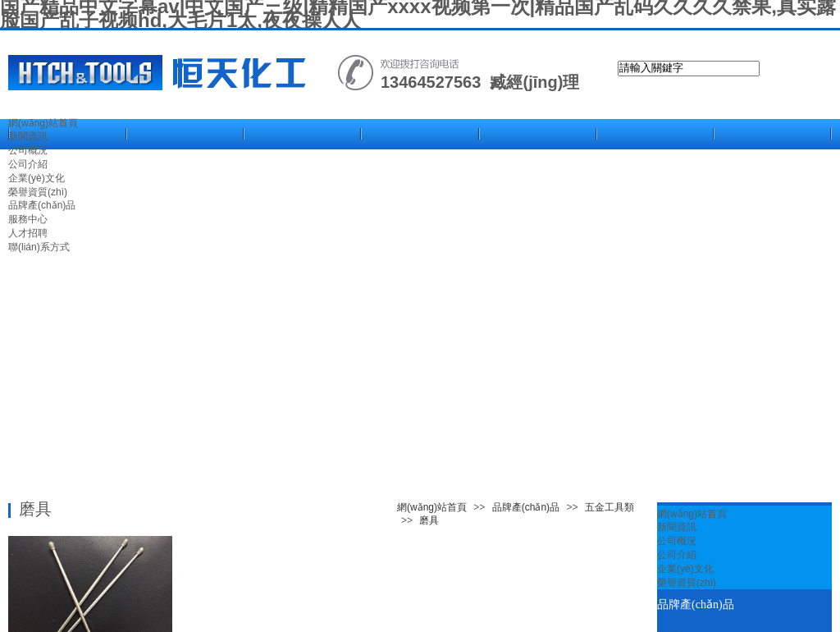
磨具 (429, 520)
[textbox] (689, 69)
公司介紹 (677, 555)
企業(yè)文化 (685, 569)
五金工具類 (609, 507)
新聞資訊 (28, 136)
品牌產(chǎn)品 (526, 507)
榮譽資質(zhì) (687, 583)
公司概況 (677, 541)
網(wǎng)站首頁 (43, 123)
